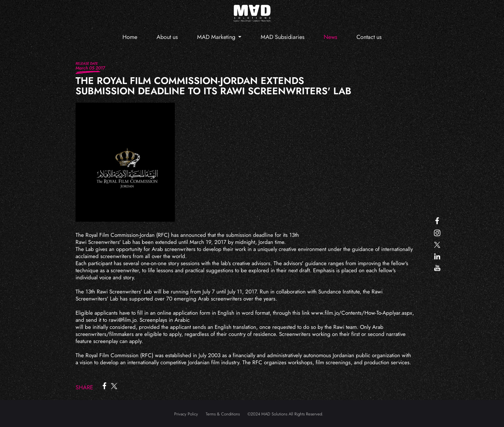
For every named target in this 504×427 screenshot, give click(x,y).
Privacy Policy (186, 414)
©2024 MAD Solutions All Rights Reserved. (285, 414)
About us (167, 37)
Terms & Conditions (223, 414)
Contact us (369, 37)
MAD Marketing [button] (217, 37)
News (330, 37)
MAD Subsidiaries (283, 37)
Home (130, 37)
